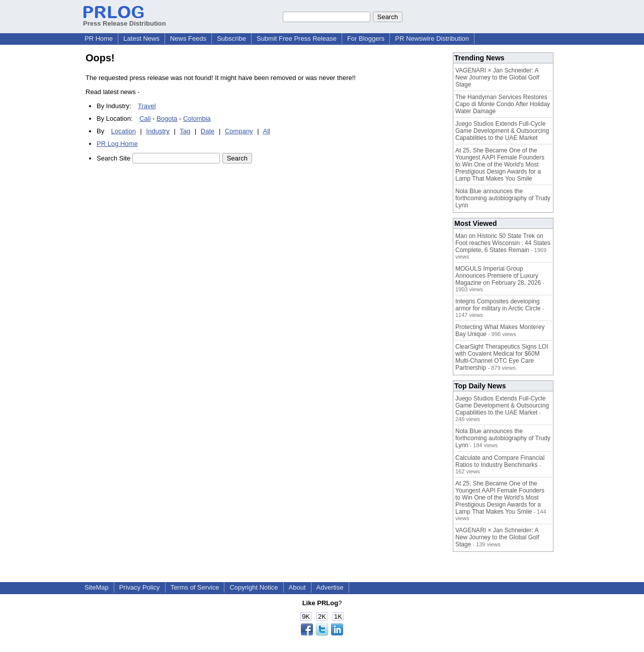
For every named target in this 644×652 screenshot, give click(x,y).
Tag (185, 131)
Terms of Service (195, 587)
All (267, 131)
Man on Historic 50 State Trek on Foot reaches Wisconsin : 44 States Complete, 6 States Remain (503, 243)
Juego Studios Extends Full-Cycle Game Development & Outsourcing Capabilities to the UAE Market (502, 131)
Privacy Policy (140, 587)
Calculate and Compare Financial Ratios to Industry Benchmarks (500, 461)
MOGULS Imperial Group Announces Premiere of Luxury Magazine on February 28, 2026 (498, 276)
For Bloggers (366, 38)
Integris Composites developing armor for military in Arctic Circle (498, 305)
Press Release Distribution (125, 20)
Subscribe (231, 38)
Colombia (197, 118)
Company (239, 131)
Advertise (330, 587)
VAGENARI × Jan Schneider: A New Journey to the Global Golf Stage (497, 77)
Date (208, 131)
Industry (158, 131)
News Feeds (188, 38)
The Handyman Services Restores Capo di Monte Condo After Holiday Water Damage (503, 104)
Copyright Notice (254, 587)
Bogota (167, 118)
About (297, 587)
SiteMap (97, 587)
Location (124, 131)
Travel (147, 106)
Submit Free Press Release (297, 38)
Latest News (141, 38)
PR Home (99, 38)
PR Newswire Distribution (432, 38)
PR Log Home (117, 144)
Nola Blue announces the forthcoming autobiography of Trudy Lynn (503, 198)
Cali (145, 118)
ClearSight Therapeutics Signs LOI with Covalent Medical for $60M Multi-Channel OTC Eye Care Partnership (502, 357)
